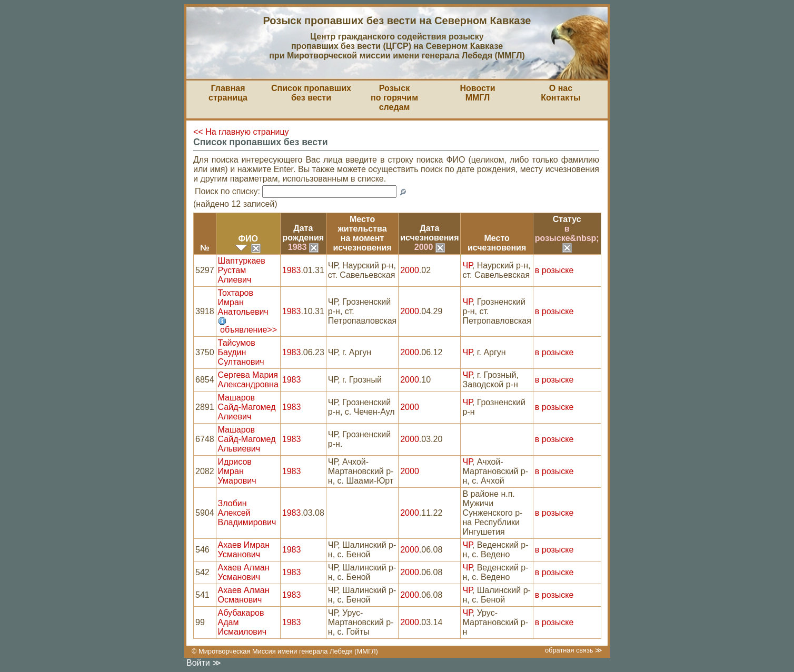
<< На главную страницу (241, 132)
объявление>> (249, 330)
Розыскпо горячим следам (394, 98)
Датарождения (304, 233)
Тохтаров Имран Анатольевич (243, 302)
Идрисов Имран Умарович (237, 471)
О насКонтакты (560, 93)
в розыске (554, 270)
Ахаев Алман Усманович (244, 572)
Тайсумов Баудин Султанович (241, 352)
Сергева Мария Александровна (248, 380)
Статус (567, 219)
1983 (303, 247)
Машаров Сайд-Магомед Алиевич (247, 407)
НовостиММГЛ (477, 93)
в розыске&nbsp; (567, 238)
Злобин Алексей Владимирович (247, 513)
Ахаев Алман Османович (244, 595)
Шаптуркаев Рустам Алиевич (242, 270)
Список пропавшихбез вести (311, 93)
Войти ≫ (204, 663)
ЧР (467, 265)
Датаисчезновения (429, 233)
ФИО (248, 239)
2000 (430, 247)
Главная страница (228, 93)
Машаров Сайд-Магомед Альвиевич (247, 439)
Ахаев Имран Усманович (244, 550)
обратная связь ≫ (574, 650)
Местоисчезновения (497, 243)
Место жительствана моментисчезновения (362, 233)
